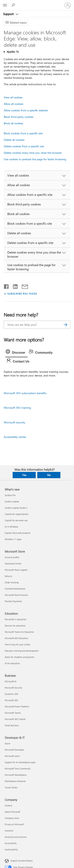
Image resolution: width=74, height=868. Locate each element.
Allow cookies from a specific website (26, 110)
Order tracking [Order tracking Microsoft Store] (12, 582)
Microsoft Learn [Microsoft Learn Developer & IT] (12, 756)
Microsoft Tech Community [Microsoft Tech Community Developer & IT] (18, 769)
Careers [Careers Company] (8, 805)
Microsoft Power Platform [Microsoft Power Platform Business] (17, 706)
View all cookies (13, 97)
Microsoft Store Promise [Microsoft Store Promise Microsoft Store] (16, 595)
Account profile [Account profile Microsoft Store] (12, 557)
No (49, 475)
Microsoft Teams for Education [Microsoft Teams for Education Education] (19, 632)
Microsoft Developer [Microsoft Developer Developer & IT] (15, 750)
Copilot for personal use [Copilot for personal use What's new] (16, 520)
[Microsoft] (37, 3)
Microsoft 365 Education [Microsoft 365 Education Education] (16, 638)
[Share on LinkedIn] (14, 286)
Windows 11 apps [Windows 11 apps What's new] (13, 539)
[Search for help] (14, 5)
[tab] (17, 353)
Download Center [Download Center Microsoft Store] (13, 564)
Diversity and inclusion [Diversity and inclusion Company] (16, 837)
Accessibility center (15, 437)
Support (9, 14)
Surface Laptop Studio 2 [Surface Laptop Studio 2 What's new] (16, 508)
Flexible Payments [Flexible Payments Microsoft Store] (13, 601)
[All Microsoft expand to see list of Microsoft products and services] (5, 5)
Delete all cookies (14, 140)
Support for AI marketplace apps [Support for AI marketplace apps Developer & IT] (20, 762)
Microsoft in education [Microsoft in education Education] (15, 619)
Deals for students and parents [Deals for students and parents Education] (20, 657)
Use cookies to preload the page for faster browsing (35, 159)
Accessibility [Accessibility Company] (11, 843)
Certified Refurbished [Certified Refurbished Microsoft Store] (15, 589)
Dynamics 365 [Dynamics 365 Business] (11, 694)
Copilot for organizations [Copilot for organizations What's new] (17, 514)
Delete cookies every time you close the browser (33, 153)
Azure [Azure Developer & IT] (7, 743)
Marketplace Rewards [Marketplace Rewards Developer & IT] (15, 781)
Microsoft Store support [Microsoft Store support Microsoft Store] (16, 570)
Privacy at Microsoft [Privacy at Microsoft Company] (14, 824)
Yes (24, 475)
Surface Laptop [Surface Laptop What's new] (12, 501)
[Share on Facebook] (7, 286)
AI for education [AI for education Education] (12, 663)
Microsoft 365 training (17, 408)
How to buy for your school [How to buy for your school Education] (17, 644)
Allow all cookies (14, 104)
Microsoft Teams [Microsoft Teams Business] (13, 713)
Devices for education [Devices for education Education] (15, 626)
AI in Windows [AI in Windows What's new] (12, 527)
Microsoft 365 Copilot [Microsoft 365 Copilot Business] (15, 719)
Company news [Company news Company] (12, 818)
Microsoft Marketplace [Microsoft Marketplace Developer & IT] (16, 775)
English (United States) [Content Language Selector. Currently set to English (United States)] (22, 861)
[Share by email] (23, 286)
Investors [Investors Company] (9, 831)
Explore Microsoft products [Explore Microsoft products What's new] (18, 533)
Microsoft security (15, 422)
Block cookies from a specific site (23, 133)
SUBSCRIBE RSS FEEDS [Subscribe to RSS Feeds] (22, 293)
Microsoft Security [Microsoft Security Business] (13, 688)
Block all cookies (13, 123)
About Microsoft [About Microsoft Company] (12, 812)
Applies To (13, 52)
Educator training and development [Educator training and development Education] (22, 651)
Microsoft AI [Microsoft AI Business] (11, 681)
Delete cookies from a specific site (24, 146)
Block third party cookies (19, 117)
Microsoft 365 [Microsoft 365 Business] (11, 700)
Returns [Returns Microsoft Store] (8, 576)
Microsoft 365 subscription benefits (25, 393)
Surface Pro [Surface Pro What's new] (10, 495)
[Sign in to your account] (68, 5)
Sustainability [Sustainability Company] (11, 849)
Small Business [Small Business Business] (12, 725)
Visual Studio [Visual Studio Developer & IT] (11, 787)
